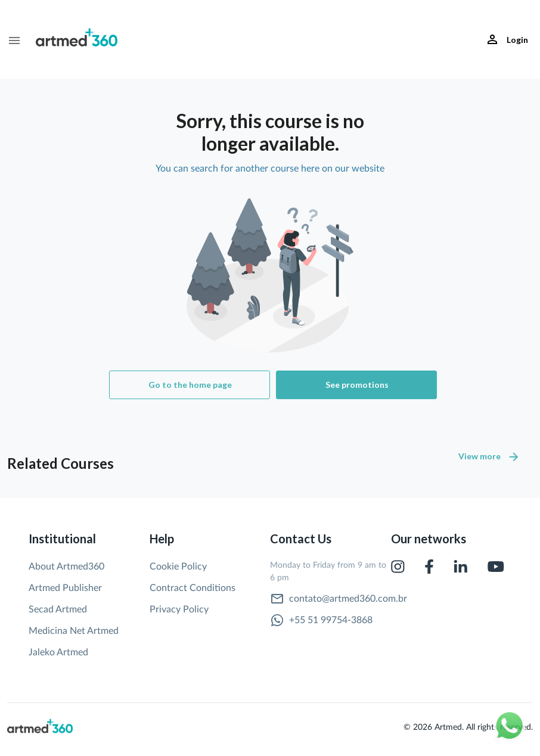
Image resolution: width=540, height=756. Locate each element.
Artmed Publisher (65, 588)
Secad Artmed (58, 609)
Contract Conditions (193, 588)
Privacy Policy (179, 609)
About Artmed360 (66, 567)
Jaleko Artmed (58, 652)
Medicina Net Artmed (74, 631)
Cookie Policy (178, 567)
